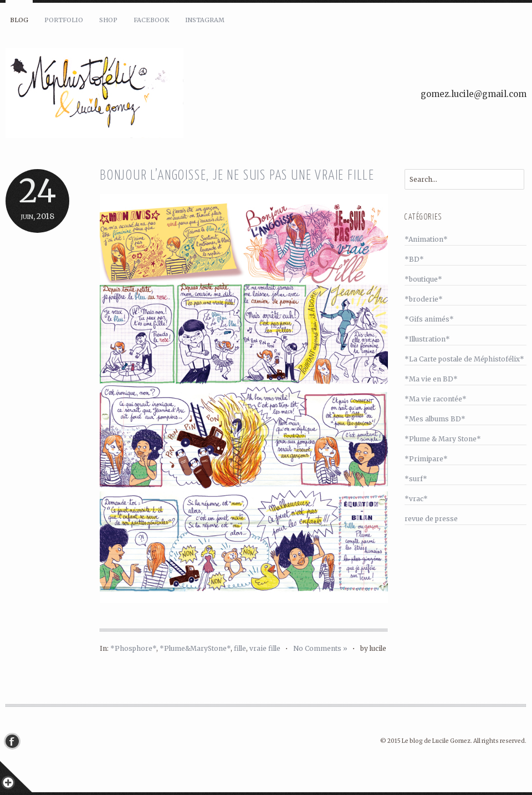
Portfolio (64, 20)
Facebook (151, 20)
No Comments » (320, 648)
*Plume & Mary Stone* (443, 439)
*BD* (414, 259)
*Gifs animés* (429, 319)
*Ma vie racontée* (436, 399)
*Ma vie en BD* (431, 379)
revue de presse (431, 519)
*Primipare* (426, 459)
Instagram (205, 20)
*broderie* (424, 299)
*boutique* (423, 279)
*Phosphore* (133, 648)
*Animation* (426, 239)
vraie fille (265, 648)
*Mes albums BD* (435, 419)
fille (240, 648)
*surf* (416, 479)
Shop (108, 20)
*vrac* (416, 499)
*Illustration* (427, 339)
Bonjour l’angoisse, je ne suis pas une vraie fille (237, 176)
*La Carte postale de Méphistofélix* (464, 359)
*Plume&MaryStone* (195, 648)
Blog (19, 20)
